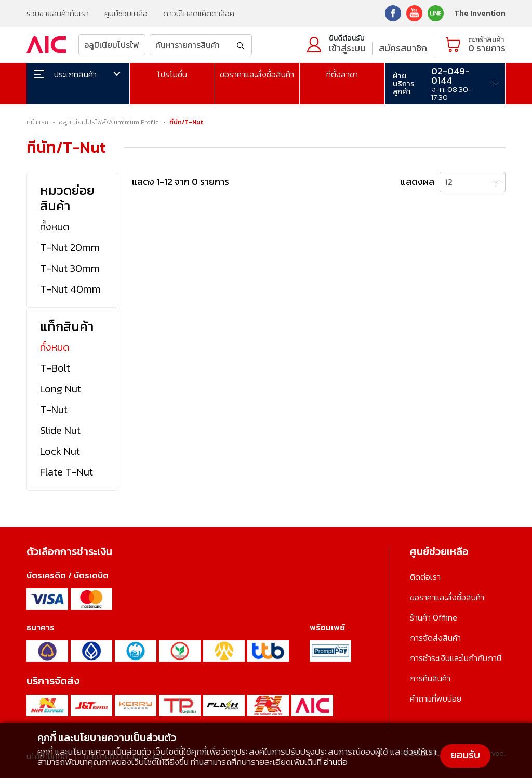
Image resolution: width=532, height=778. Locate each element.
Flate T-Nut (66, 472)
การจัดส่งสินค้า (435, 638)
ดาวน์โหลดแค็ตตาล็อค (199, 13)
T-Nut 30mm (70, 268)
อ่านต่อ (336, 762)
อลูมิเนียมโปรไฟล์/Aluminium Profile (109, 122)
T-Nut (54, 410)
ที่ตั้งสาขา (342, 74)
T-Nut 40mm (70, 289)
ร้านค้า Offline (434, 617)
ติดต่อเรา (425, 577)
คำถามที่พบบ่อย (436, 698)
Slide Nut (60, 430)
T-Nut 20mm (70, 247)
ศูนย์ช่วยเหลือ (126, 13)
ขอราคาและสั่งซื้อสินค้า (257, 74)
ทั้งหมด (55, 227)
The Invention (480, 13)
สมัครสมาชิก (403, 48)
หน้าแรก (37, 122)
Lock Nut (60, 451)
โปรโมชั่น (172, 74)
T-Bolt (55, 368)
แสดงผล (417, 182)
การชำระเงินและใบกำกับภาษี (456, 658)
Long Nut (61, 389)
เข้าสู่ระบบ (347, 48)
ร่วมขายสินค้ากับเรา (58, 13)
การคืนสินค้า (430, 678)
